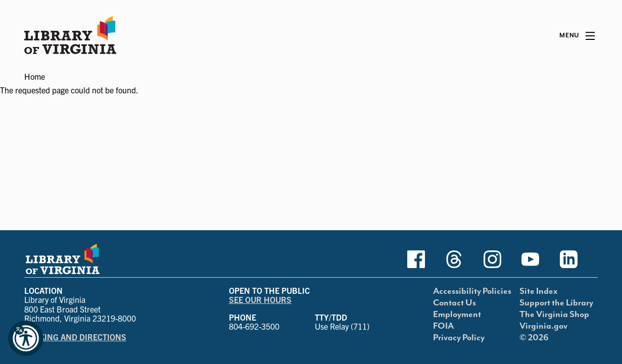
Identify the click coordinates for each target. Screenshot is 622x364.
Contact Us (454, 303)
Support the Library (556, 303)
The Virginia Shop (554, 315)
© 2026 (534, 338)
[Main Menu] (577, 36)
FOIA (443, 326)
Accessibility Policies (472, 291)
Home (35, 76)
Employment (457, 315)
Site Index (539, 291)
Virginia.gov (543, 326)
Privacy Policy (459, 338)
